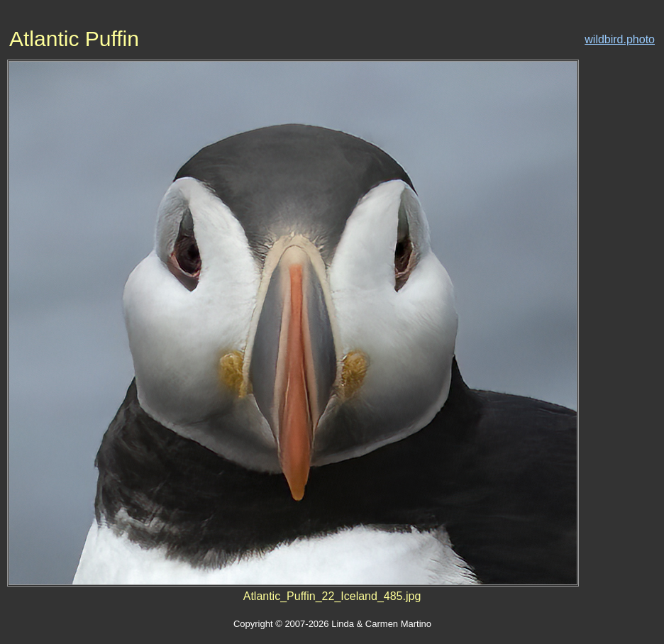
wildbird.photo (620, 39)
